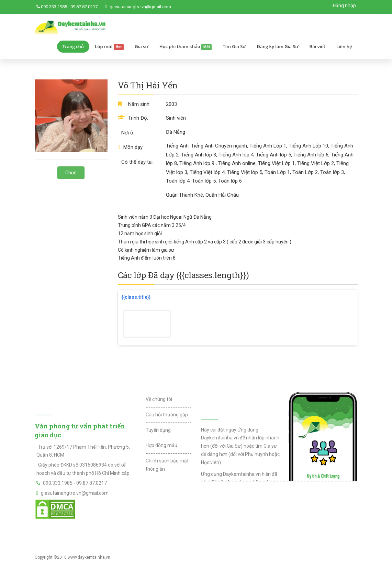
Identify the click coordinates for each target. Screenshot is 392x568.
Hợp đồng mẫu (161, 445)
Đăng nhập (344, 6)
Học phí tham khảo (186, 47)
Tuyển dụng (158, 430)
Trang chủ (73, 46)
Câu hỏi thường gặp (167, 415)
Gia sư (142, 46)
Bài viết (317, 46)
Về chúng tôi (159, 399)
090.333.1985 (54, 7)
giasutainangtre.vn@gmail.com (140, 7)
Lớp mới (109, 47)
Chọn (71, 173)
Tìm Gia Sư (234, 46)
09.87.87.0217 (84, 7)
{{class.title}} (136, 297)
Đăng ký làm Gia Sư (278, 46)
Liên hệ (344, 46)
